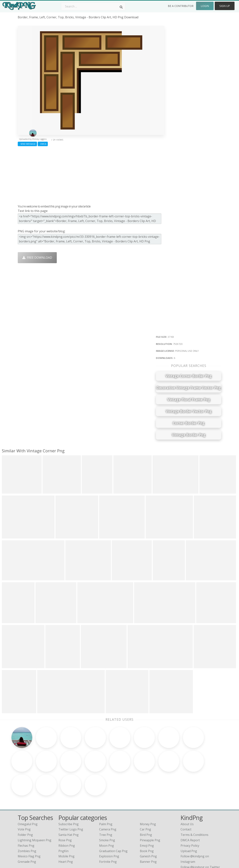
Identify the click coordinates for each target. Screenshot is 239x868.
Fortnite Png (108, 833)
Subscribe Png (69, 795)
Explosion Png (109, 828)
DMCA (43, 144)
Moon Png (107, 817)
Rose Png (65, 812)
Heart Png (66, 833)
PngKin (63, 822)
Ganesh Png (148, 828)
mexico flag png (29, 828)
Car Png (145, 801)
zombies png (27, 822)
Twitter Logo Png (71, 801)
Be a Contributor (181, 6)
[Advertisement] (91, 174)
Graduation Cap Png (113, 822)
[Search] (121, 7)
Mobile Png (66, 828)
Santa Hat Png (69, 806)
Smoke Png (107, 812)
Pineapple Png (150, 812)
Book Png (147, 822)
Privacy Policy (190, 817)
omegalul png (28, 795)
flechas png (26, 817)
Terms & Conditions (194, 806)
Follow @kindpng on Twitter (200, 838)
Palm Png (106, 795)
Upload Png (189, 822)
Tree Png (106, 806)
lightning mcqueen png (35, 812)
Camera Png (108, 801)
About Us (187, 795)
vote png (24, 801)
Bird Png (146, 806)
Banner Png (148, 833)
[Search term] (93, 6)
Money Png (148, 795)
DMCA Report (190, 812)
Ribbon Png (67, 817)
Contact (186, 801)
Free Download (37, 258)
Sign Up (225, 6)
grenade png (27, 833)
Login (205, 6)
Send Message (27, 144)
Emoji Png (147, 817)
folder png (25, 806)
